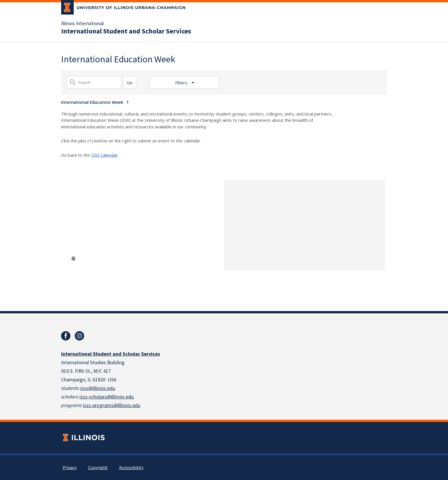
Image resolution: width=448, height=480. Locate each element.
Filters (182, 83)
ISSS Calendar (104, 155)
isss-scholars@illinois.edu (107, 397)
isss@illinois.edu (98, 388)
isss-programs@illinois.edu (112, 406)
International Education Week (92, 102)
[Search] (130, 82)
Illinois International (82, 24)
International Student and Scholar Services (126, 31)
